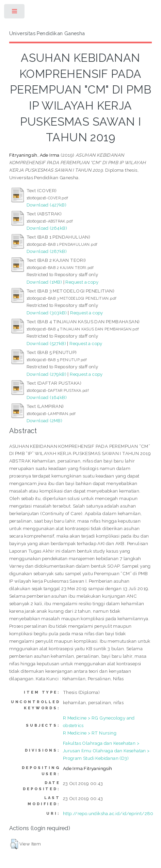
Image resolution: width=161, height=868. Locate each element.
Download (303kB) (47, 313)
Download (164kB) (47, 397)
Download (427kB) (46, 205)
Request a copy (82, 282)
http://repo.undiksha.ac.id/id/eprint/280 (108, 813)
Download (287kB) (47, 251)
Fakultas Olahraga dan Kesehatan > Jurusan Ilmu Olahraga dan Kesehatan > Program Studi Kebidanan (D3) (106, 751)
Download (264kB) (47, 228)
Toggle (15, 13)
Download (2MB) (45, 421)
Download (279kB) (46, 374)
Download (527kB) (46, 343)
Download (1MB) (44, 282)
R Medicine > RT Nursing (90, 733)
